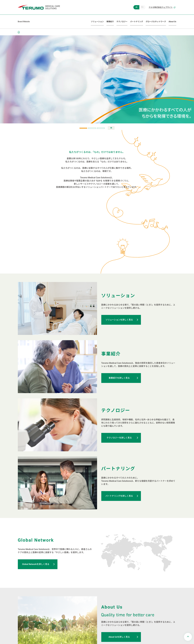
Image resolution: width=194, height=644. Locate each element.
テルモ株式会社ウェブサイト (162, 7)
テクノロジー (122, 22)
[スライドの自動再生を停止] (111, 128)
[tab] (83, 128)
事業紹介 (110, 22)
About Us (172, 22)
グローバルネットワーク (156, 22)
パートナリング (137, 22)
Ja (136, 7)
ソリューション (97, 22)
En (142, 7)
